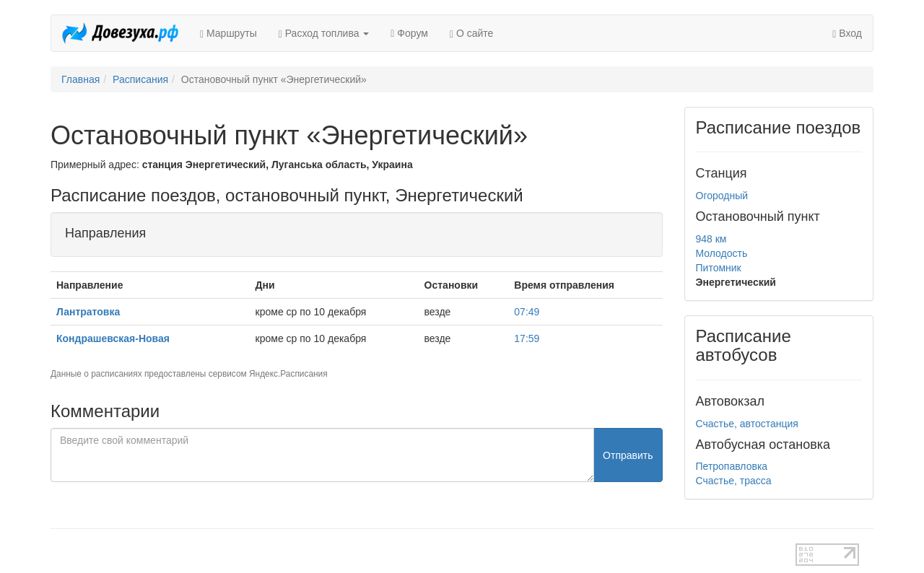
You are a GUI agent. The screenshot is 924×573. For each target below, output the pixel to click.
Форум (409, 33)
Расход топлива (324, 34)
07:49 (527, 312)
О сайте (471, 34)
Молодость (722, 253)
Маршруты (228, 34)
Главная (80, 79)
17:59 (527, 338)
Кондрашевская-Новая (113, 338)
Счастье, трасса (734, 481)
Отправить (628, 455)
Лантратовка (88, 312)
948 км (711, 239)
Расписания (140, 79)
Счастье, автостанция (747, 424)
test (411, 551)
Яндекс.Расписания (288, 374)
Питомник (719, 268)
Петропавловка (732, 466)
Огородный (722, 196)
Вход (847, 34)
